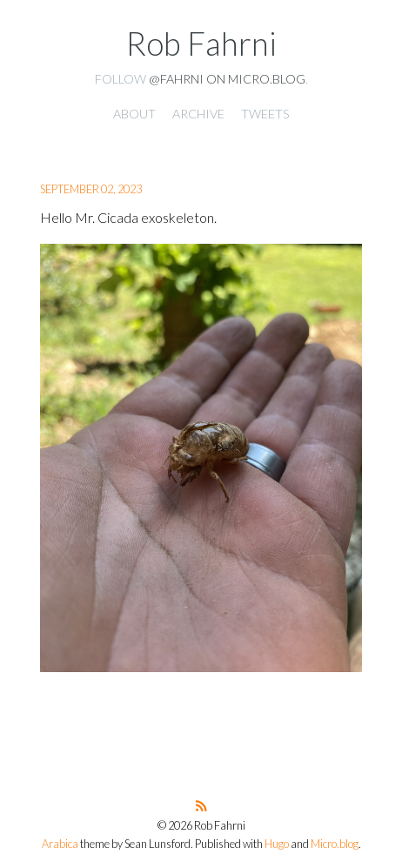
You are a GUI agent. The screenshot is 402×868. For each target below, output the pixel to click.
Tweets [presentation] (265, 114)
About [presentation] (134, 114)
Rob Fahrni (201, 44)
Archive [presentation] (198, 114)
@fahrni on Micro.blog (227, 79)
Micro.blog (335, 844)
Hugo (277, 844)
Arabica (60, 844)
